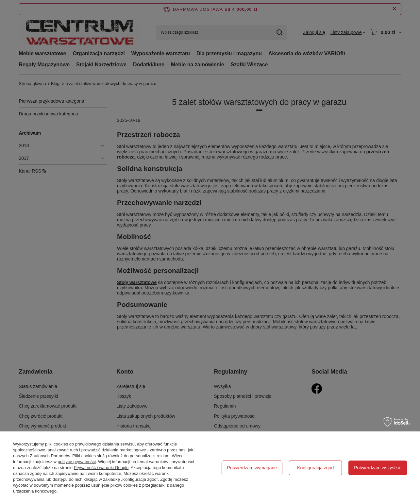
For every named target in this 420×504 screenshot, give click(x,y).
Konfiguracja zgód (315, 468)
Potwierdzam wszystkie (378, 468)
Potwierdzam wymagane (252, 468)
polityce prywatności (77, 462)
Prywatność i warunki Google (101, 468)
